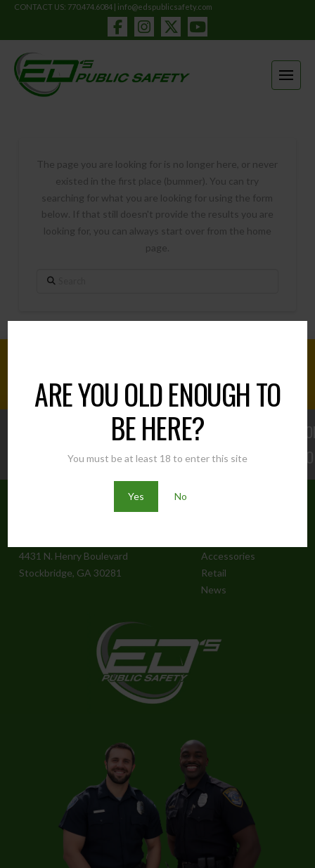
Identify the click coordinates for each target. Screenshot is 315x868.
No (181, 496)
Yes (136, 496)
